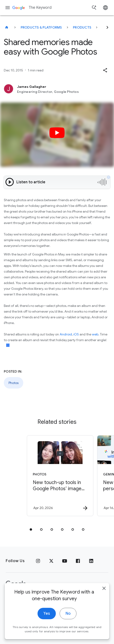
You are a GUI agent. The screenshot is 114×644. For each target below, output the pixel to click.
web (95, 334)
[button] (105, 70)
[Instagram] (38, 561)
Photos (14, 383)
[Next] (107, 27)
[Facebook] (78, 561)
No (68, 615)
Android (66, 334)
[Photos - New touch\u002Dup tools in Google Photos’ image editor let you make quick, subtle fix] (58, 476)
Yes (47, 615)
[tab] (31, 529)
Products (82, 27)
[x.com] (51, 561)
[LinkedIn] (91, 561)
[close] (104, 590)
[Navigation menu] (8, 8)
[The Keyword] (7, 27)
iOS (76, 334)
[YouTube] (65, 561)
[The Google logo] (16, 584)
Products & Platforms (41, 27)
